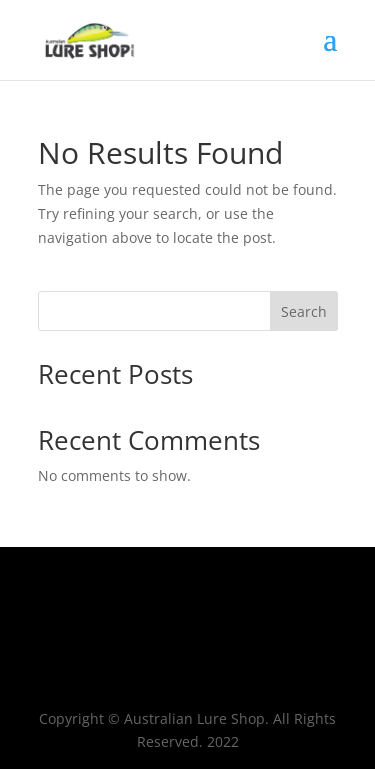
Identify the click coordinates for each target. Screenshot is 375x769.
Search (304, 311)
